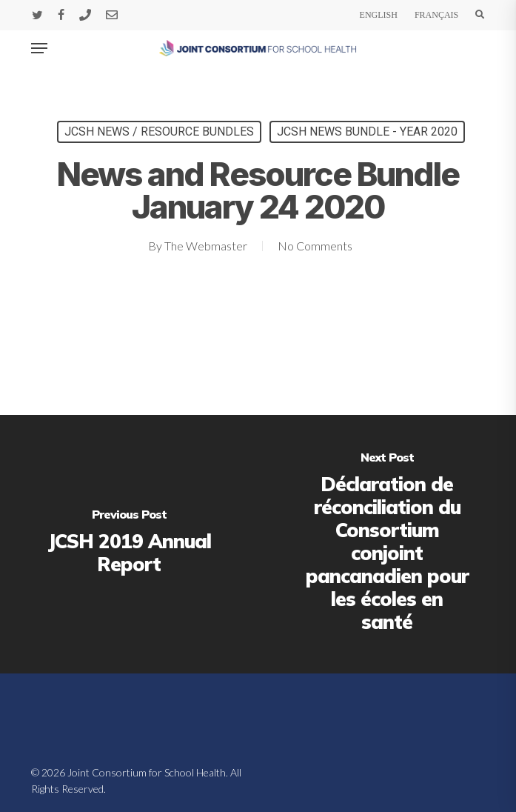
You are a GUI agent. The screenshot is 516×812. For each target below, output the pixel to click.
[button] (39, 48)
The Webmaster (206, 246)
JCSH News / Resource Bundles (159, 132)
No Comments (315, 246)
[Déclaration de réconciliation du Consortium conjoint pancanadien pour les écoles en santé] (387, 544)
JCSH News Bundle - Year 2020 (367, 132)
